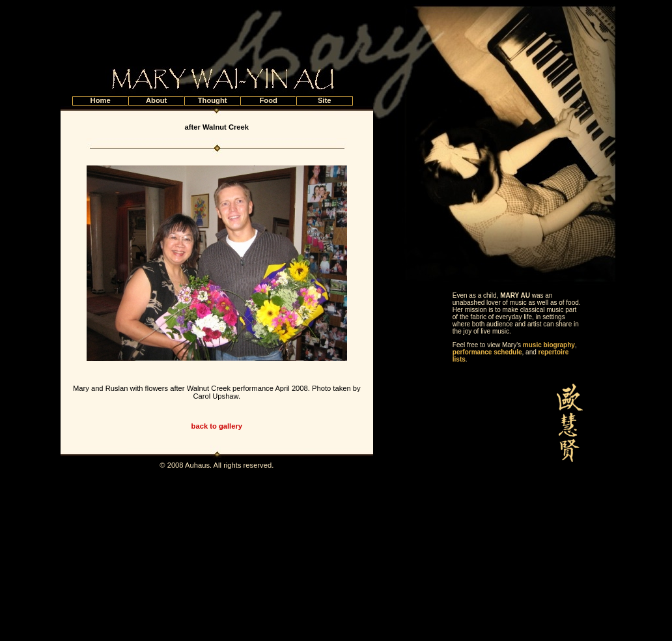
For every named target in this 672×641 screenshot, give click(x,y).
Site (325, 100)
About (156, 100)
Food (268, 100)
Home (101, 100)
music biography (549, 345)
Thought (213, 100)
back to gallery (217, 426)
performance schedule (487, 352)
